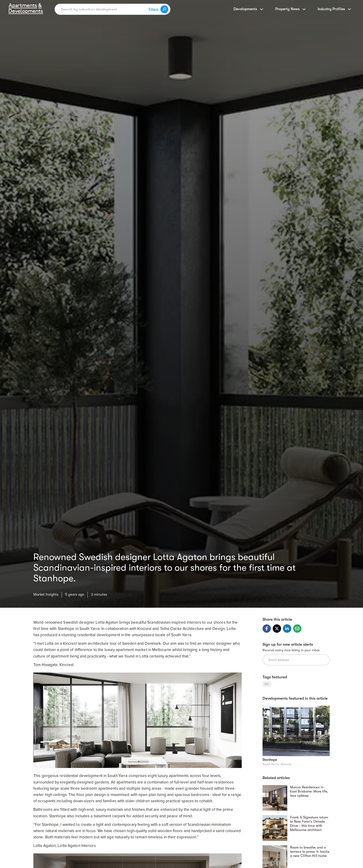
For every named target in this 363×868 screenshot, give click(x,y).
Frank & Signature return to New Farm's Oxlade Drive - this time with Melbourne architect (309, 824)
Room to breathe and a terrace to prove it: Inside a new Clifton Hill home (310, 852)
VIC (267, 684)
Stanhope (270, 760)
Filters (153, 9)
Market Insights (46, 594)
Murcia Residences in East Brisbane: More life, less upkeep (309, 791)
